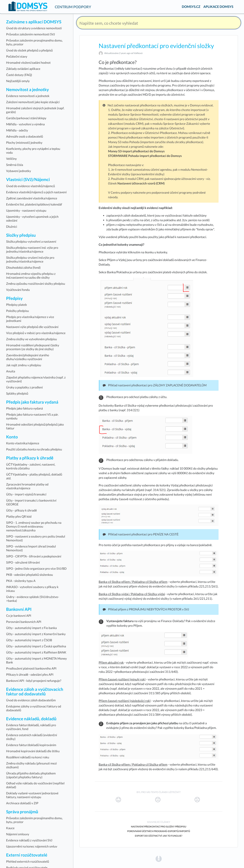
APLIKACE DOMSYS (218, 7)
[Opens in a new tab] (159, 859)
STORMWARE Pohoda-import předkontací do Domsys (145, 156)
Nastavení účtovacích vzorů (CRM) (141, 183)
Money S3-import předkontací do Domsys (136, 151)
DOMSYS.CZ (191, 7)
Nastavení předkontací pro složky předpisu (159, 827)
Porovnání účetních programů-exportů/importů (159, 831)
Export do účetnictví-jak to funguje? (159, 836)
